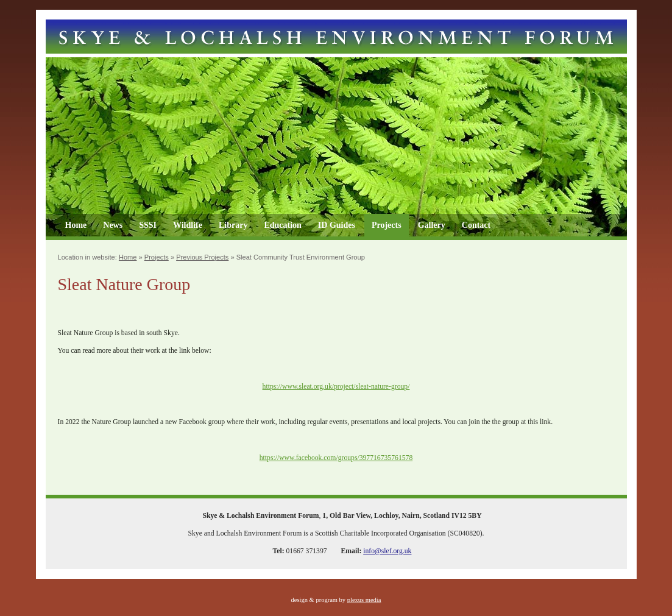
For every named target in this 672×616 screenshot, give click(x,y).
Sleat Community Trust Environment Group (301, 257)
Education (282, 225)
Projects (387, 225)
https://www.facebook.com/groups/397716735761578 (336, 458)
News (113, 225)
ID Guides (337, 225)
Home (76, 225)
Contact (476, 225)
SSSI (148, 225)
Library (233, 225)
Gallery (432, 225)
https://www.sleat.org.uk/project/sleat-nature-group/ (336, 387)
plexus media (364, 600)
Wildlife (188, 225)
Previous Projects (202, 257)
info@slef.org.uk (387, 551)
